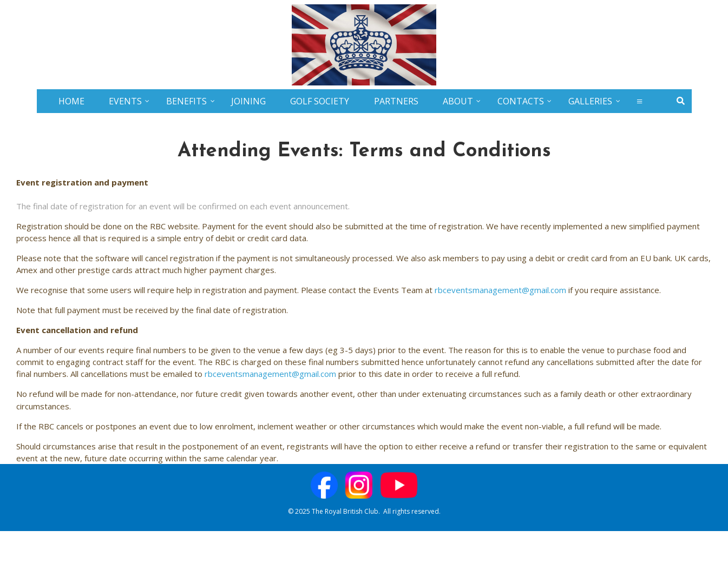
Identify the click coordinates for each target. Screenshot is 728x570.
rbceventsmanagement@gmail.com (500, 290)
